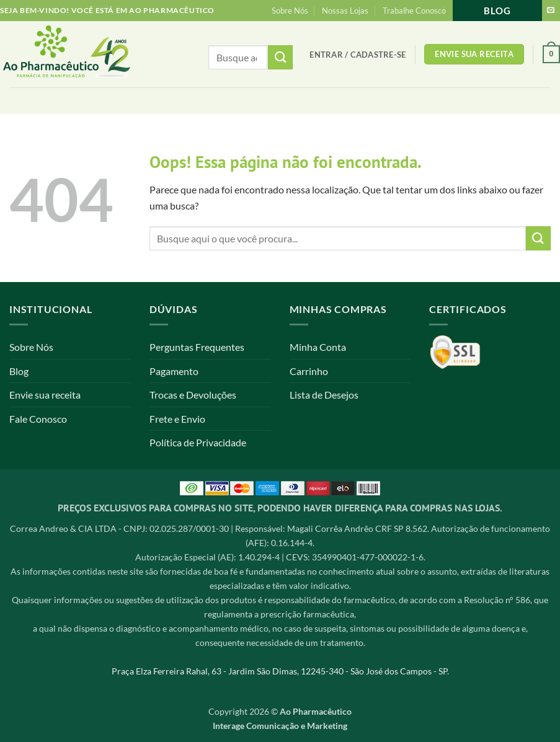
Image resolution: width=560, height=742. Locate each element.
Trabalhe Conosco (414, 11)
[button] (358, 55)
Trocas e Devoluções (193, 395)
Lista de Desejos (324, 395)
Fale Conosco (38, 419)
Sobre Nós (290, 11)
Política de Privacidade (198, 442)
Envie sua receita (45, 395)
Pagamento (174, 371)
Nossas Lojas (345, 11)
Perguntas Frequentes (197, 347)
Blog (497, 11)
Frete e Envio (177, 419)
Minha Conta (318, 347)
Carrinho (309, 371)
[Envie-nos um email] (551, 11)
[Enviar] (538, 238)
